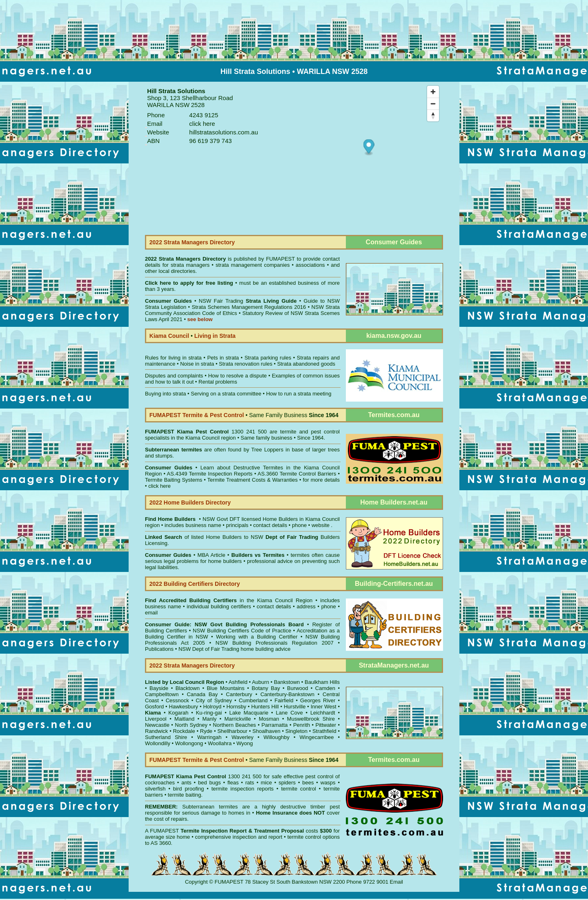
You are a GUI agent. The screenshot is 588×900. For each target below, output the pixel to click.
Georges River (318, 700)
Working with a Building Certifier (257, 637)
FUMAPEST (280, 259)
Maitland (184, 719)
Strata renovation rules (246, 364)
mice (266, 783)
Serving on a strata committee (226, 394)
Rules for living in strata (173, 358)
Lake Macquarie (249, 713)
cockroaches (160, 783)
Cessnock (177, 700)
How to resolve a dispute (238, 376)
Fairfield (284, 700)
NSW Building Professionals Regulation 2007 (275, 643)
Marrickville (237, 719)
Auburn (261, 682)
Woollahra (220, 743)
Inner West (324, 707)
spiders (287, 783)
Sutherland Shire (166, 737)
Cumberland (253, 700)
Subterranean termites (210, 807)
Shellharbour (232, 731)
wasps (328, 783)
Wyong (245, 743)
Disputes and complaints (174, 376)
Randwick (156, 731)
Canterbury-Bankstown (287, 694)
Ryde (206, 731)
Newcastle (157, 725)
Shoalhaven (266, 731)
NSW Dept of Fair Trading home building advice (235, 649)
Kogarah (178, 713)
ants (186, 783)
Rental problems (218, 382)
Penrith (302, 725)
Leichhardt (323, 713)
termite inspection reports (243, 789)
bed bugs (209, 783)
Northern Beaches (234, 725)
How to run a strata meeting (299, 394)
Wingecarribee (317, 737)
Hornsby (236, 707)
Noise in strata (197, 364)
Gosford (154, 707)
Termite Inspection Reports (220, 474)
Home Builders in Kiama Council (301, 519)
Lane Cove (290, 713)
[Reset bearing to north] (433, 115)
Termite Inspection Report (214, 831)
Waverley (243, 737)
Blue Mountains (225, 688)
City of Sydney (214, 700)
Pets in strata (223, 358)
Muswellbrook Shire (311, 719)
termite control (298, 789)
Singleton (296, 731)
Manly (209, 719)
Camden (325, 688)
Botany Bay (266, 688)
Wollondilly (158, 743)
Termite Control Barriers (308, 474)
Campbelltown (162, 694)
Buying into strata (165, 394)
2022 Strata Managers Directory (186, 259)
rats (250, 783)
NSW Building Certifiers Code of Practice (243, 631)
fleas (233, 783)
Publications (159, 649)
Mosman (269, 719)
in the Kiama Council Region (229, 600)
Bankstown (287, 682)
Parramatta (274, 725)
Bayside (159, 688)
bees (308, 783)
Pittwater (326, 725)
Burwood (297, 688)
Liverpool (156, 719)
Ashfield (238, 682)
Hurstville (295, 707)
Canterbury (239, 694)
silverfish (155, 789)
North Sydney (191, 725)
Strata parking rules (268, 358)
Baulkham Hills (322, 682)
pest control (319, 776)
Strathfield (324, 731)
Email (397, 882)
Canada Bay (202, 694)
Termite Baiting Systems (174, 480)
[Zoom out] (433, 104)
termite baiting (185, 795)
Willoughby (276, 737)
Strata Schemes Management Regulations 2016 (249, 307)
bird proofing (189, 789)
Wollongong (189, 743)
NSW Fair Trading (247, 301)
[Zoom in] (433, 92)
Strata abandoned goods (306, 364)
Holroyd (212, 707)
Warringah (209, 737)
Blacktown (188, 688)
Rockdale (184, 731)
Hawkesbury (184, 707)
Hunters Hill (265, 707)
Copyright (196, 882)
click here (159, 486)
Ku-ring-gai (209, 713)
